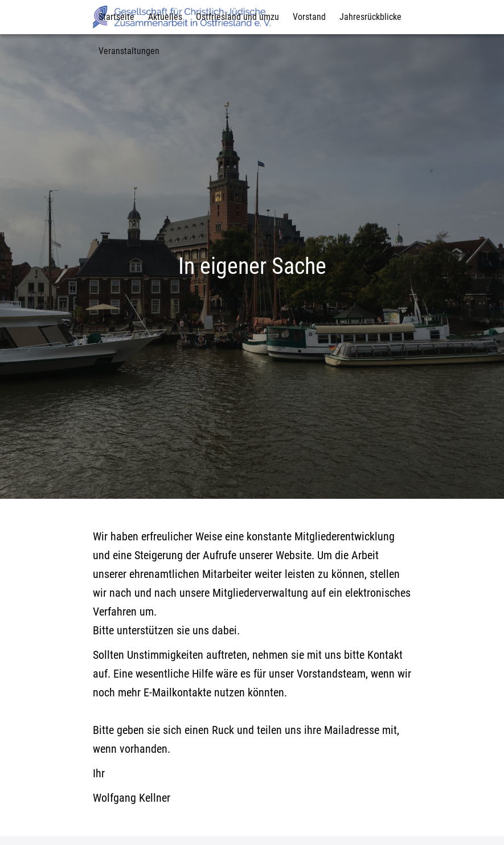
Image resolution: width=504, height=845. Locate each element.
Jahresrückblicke (370, 17)
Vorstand (309, 17)
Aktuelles (165, 17)
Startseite (116, 17)
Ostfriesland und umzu (237, 17)
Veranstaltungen (129, 51)
